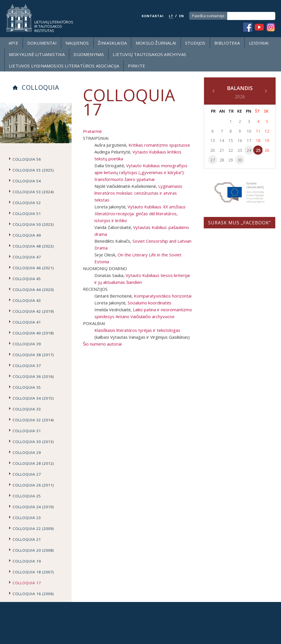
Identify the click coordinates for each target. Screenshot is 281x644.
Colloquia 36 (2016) (33, 376)
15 (231, 140)
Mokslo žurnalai (156, 43)
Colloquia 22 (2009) (33, 529)
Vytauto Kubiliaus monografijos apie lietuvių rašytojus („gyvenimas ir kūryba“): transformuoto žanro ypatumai (141, 172)
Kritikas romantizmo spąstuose (159, 145)
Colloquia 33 (27, 409)
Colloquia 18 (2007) (33, 572)
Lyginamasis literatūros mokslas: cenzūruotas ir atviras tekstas (138, 193)
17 (249, 140)
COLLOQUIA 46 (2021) (33, 268)
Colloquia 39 (27, 344)
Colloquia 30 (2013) (33, 442)
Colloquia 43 (27, 300)
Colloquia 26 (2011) (33, 485)
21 (222, 150)
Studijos (195, 43)
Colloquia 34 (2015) (33, 398)
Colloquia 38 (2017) (33, 355)
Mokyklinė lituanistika (37, 54)
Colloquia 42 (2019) (33, 311)
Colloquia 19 (27, 561)
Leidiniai (259, 43)
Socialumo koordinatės (150, 303)
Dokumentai (42, 43)
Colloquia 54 (27, 181)
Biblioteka (227, 43)
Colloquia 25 (27, 496)
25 (258, 150)
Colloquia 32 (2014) (33, 420)
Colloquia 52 (27, 203)
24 (249, 150)
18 (258, 140)
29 (231, 160)
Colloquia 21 (27, 539)
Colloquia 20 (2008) (33, 550)
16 (240, 140)
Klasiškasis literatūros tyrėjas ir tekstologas (137, 330)
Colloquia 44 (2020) (33, 290)
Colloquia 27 (27, 474)
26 (267, 150)
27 (213, 160)
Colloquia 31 (27, 431)
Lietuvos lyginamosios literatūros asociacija (64, 66)
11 (258, 131)
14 (222, 140)
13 (213, 140)
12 (267, 131)
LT (171, 16)
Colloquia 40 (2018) (33, 333)
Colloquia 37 (27, 366)
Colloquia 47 (27, 257)
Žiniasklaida (112, 43)
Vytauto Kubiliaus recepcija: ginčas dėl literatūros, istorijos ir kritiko (140, 214)
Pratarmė (92, 131)
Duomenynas (89, 54)
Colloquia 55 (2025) (33, 170)
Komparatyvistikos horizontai (163, 296)
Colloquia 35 (27, 387)
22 (231, 150)
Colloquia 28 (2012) (33, 463)
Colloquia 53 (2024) (33, 192)
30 (240, 160)
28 (222, 160)
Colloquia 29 (27, 452)
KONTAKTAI (153, 16)
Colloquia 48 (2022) (33, 246)
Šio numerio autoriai (102, 344)
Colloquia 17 (27, 583)
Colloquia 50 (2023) (33, 224)
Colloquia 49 (27, 235)
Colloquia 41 (27, 322)
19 (267, 140)
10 (249, 131)
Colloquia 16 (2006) (33, 594)
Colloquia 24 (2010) (33, 507)
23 (240, 150)
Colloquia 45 (27, 279)
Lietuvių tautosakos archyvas (149, 54)
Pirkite (136, 66)
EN (182, 16)
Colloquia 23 (27, 518)
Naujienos (77, 43)
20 (213, 150)
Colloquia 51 (27, 214)
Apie (13, 43)
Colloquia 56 (27, 159)
